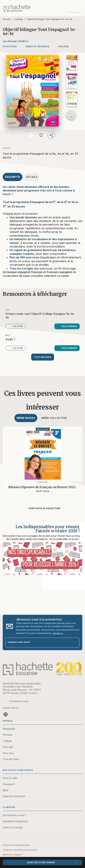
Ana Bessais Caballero (16, 41)
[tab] (13, 177)
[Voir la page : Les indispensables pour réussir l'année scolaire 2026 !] (42, 552)
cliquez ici (58, 633)
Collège (19, 19)
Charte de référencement (16, 845)
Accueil (7, 19)
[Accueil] (17, 8)
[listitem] (6, 714)
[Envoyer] (75, 642)
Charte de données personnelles (20, 850)
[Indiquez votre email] (38, 643)
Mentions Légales (12, 855)
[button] (37, 46)
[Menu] (74, 8)
